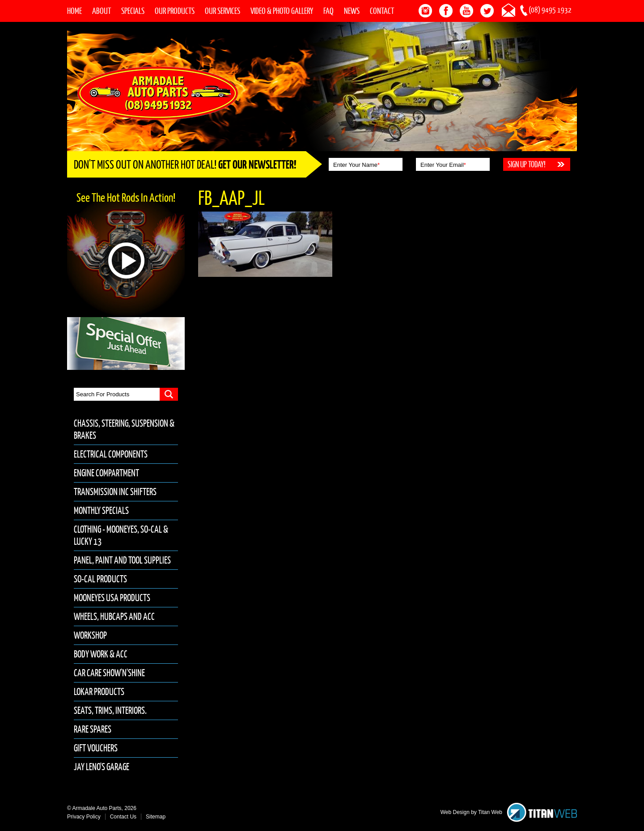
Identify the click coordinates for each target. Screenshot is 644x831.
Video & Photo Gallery (282, 11)
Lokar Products (99, 692)
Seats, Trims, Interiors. (110, 710)
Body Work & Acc (101, 654)
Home (74, 11)
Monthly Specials (101, 511)
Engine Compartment (106, 473)
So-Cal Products (100, 579)
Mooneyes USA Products (112, 598)
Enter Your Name (356, 165)
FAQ (328, 11)
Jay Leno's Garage (102, 767)
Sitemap (156, 817)
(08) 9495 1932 (550, 10)
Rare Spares (93, 729)
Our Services (222, 11)
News (352, 11)
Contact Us (123, 817)
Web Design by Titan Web (471, 812)
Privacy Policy (84, 817)
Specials (133, 11)
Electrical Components (111, 454)
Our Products (175, 11)
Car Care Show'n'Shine (109, 673)
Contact (382, 11)
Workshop (90, 635)
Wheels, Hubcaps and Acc (114, 617)
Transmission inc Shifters (115, 492)
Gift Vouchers (96, 748)
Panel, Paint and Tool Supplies (122, 560)
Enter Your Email (443, 165)
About (102, 11)
